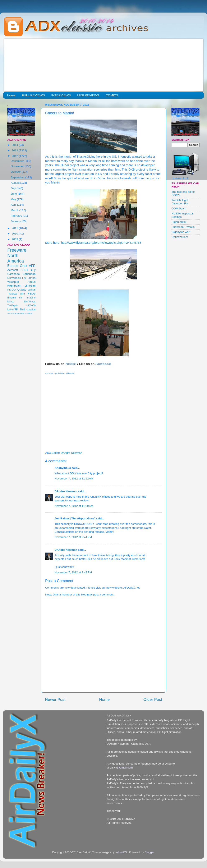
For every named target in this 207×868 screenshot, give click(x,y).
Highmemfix (179, 222)
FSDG (32, 294)
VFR (32, 266)
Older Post (153, 699)
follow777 (121, 852)
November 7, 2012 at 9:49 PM (73, 572)
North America (16, 258)
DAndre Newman (66, 491)
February (17, 216)
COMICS (112, 95)
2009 (15, 239)
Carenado (13, 274)
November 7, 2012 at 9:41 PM (73, 537)
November (18, 166)
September (18, 177)
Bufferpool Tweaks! (183, 227)
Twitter (70, 364)
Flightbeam (14, 286)
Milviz (10, 302)
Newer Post (55, 699)
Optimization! (180, 237)
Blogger (149, 852)
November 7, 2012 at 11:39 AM (74, 506)
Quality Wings (26, 290)
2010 (15, 234)
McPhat (29, 314)
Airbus (32, 282)
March (15, 210)
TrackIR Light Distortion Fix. (180, 202)
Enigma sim (15, 298)
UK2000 (31, 306)
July (14, 188)
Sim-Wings (29, 302)
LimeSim (30, 286)
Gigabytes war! (181, 232)
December (18, 161)
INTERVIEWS (61, 95)
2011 (15, 228)
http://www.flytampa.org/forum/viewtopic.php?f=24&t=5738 (101, 243)
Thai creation (28, 310)
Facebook (103, 364)
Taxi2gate (13, 306)
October (16, 172)
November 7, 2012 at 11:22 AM (74, 479)
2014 (15, 145)
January (16, 221)
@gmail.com (125, 768)
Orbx (24, 266)
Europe (13, 266)
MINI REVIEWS (88, 95)
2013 (15, 150)
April (14, 205)
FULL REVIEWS (33, 95)
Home (11, 95)
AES (10, 314)
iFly (33, 270)
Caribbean (29, 274)
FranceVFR (18, 314)
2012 (15, 156)
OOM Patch (179, 208)
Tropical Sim (16, 294)
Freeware (17, 250)
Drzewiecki (14, 278)
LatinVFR (13, 310)
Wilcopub (13, 282)
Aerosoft (13, 270)
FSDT (25, 270)
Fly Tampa (29, 278)
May (14, 199)
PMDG (12, 290)
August (15, 183)
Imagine (31, 298)
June (14, 194)
